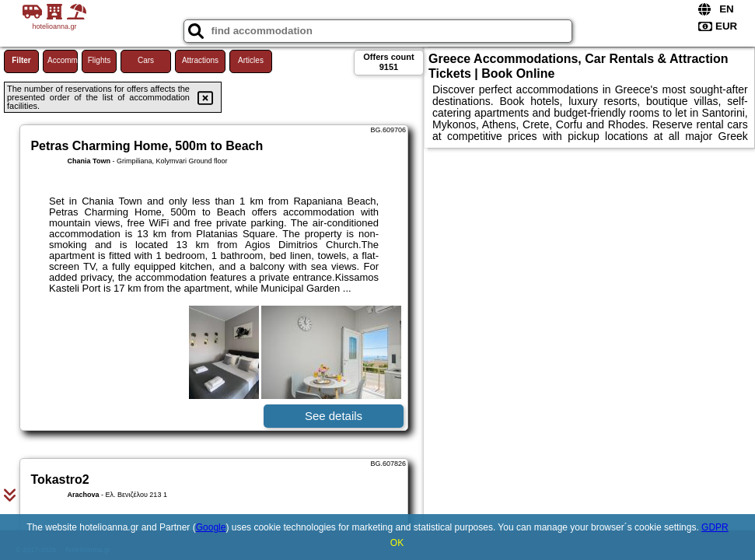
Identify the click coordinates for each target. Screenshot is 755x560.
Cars (146, 60)
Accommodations (63, 60)
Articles (251, 60)
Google (211, 527)
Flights (99, 60)
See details (334, 416)
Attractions (200, 60)
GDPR (715, 527)
